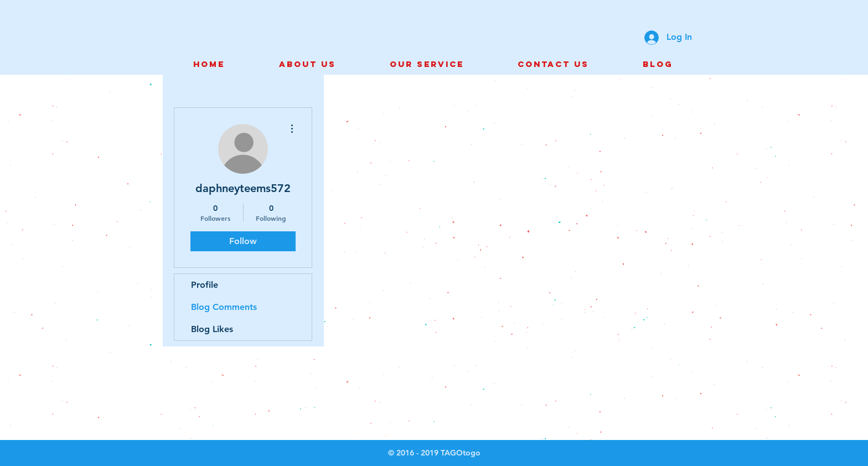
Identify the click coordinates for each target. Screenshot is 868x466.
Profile (205, 285)
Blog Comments (224, 307)
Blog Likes (212, 329)
